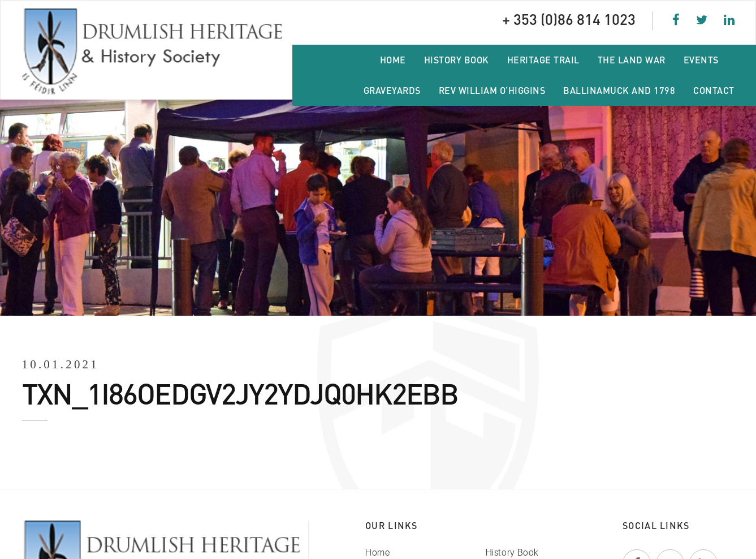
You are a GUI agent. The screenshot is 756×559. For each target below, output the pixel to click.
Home (393, 59)
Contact (714, 90)
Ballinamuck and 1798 (619, 90)
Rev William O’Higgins (492, 90)
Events (701, 59)
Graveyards (392, 90)
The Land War (632, 59)
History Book (457, 59)
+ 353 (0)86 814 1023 (573, 18)
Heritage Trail (543, 59)
